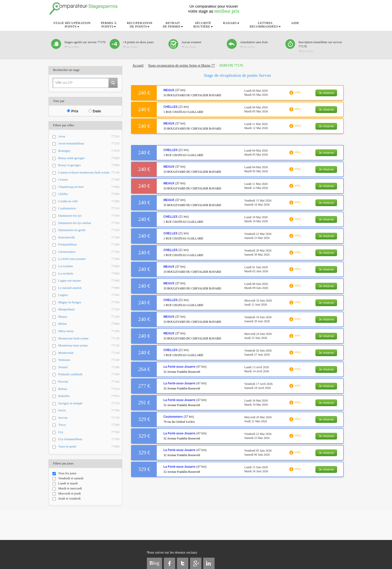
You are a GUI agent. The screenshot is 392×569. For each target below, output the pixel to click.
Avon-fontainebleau (89, 144)
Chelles (89, 194)
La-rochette (89, 274)
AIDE (295, 23)
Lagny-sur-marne (89, 281)
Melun (89, 324)
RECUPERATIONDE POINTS (140, 25)
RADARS (231, 23)
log (154, 563)
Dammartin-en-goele (89, 230)
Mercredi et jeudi (67, 493)
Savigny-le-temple (89, 403)
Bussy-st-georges (89, 165)
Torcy (89, 425)
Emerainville (89, 238)
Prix (73, 111)
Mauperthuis (89, 310)
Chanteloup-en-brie (89, 187)
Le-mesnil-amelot (89, 288)
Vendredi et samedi (68, 478)
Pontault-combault (89, 374)
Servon (89, 418)
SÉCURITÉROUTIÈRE (203, 25)
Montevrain (89, 353)
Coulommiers (89, 208)
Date (95, 111)
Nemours (89, 360)
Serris (89, 411)
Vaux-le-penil (89, 447)
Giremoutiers (89, 252)
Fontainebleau (89, 245)
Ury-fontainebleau (89, 439)
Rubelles (89, 396)
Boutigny (89, 151)
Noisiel (89, 367)
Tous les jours (64, 473)
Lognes (89, 295)
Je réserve (326, 93)
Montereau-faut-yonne (89, 346)
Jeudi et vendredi (67, 499)
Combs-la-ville (89, 201)
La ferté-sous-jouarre (89, 259)
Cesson (89, 180)
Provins (89, 382)
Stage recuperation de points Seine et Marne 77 (181, 66)
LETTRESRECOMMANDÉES (265, 25)
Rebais (89, 389)
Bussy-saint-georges (89, 158)
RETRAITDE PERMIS (173, 25)
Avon (89, 137)
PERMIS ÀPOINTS (109, 25)
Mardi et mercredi (67, 488)
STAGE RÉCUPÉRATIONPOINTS (72, 25)
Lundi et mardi (65, 483)
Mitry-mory (89, 331)
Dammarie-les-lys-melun (89, 223)
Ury (89, 432)
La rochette (89, 266)
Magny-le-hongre (89, 302)
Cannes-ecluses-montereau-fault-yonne (89, 173)
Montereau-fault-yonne (89, 339)
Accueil (138, 66)
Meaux (89, 317)
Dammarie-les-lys (89, 216)
